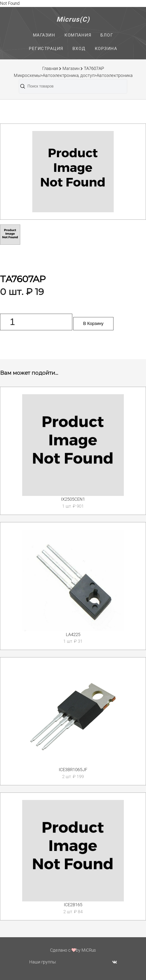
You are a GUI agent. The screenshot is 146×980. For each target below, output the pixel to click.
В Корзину (93, 324)
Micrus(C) (73, 19)
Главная (50, 68)
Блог (107, 35)
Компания (78, 35)
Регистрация (46, 48)
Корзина (106, 48)
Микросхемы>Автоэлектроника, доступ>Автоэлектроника (73, 75)
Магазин (44, 35)
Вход (79, 48)
